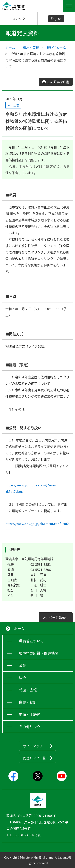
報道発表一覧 (56, 47)
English (56, 18)
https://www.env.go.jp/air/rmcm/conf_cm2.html (37, 527)
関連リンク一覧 (34, 758)
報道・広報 (31, 47)
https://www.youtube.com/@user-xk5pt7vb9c (31, 488)
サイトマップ (33, 746)
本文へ (17, 19)
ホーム (10, 47)
